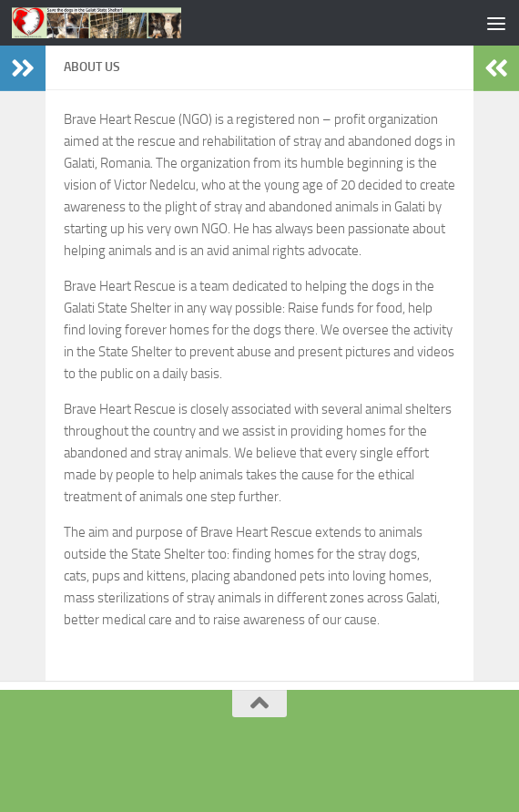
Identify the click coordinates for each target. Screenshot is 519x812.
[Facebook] (259, 761)
